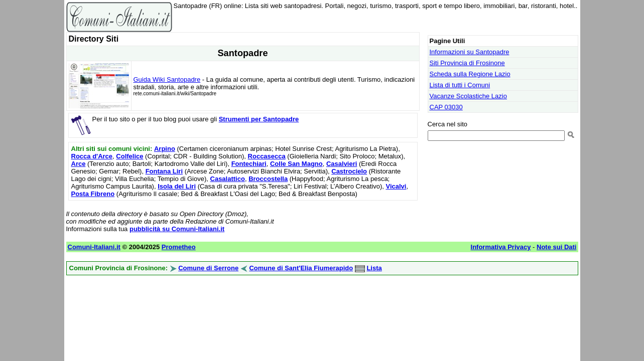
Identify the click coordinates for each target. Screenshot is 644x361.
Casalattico (228, 179)
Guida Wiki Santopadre (167, 79)
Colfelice (130, 156)
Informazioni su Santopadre (470, 52)
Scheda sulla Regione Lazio (470, 74)
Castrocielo (349, 171)
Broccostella (268, 179)
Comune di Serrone (208, 268)
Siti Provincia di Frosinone (467, 63)
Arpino (165, 149)
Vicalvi (396, 186)
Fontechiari (249, 164)
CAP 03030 (446, 107)
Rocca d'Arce (92, 156)
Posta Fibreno (93, 194)
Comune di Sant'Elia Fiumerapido (301, 268)
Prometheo (179, 247)
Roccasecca (267, 156)
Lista (374, 268)
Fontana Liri (164, 171)
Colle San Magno (296, 164)
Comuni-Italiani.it (94, 247)
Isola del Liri (177, 186)
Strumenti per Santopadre (259, 119)
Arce (79, 164)
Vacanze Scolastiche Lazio (468, 96)
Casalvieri (342, 164)
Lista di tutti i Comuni (460, 85)
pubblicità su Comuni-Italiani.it (177, 229)
